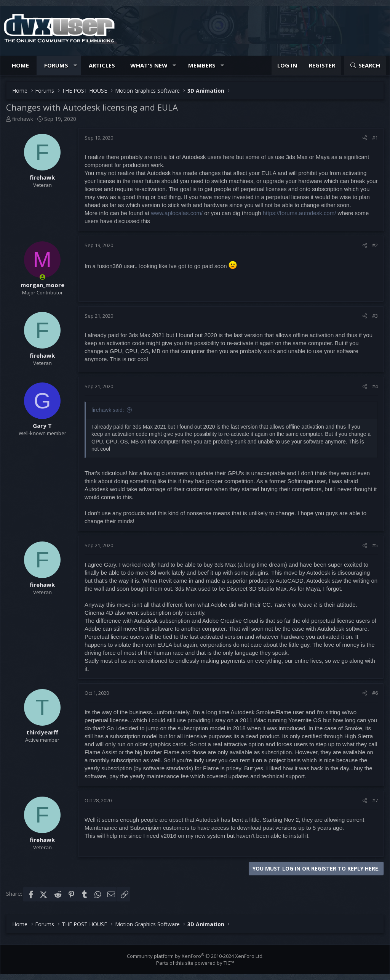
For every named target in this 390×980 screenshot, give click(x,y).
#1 (375, 138)
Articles (102, 65)
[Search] (365, 65)
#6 (375, 693)
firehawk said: (108, 410)
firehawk (23, 119)
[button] (75, 65)
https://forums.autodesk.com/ (300, 213)
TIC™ (229, 963)
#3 (375, 316)
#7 (375, 800)
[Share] (365, 138)
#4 (375, 386)
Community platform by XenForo (195, 956)
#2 (375, 245)
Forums (56, 65)
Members (202, 65)
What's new (149, 65)
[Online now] (42, 277)
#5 (375, 545)
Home (20, 65)
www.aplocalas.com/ (177, 213)
